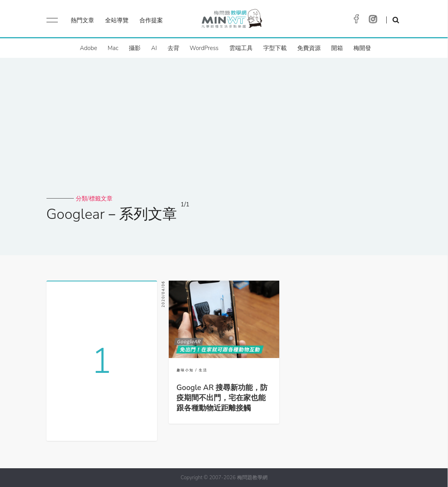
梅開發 (362, 48)
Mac (113, 48)
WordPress (204, 48)
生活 (203, 370)
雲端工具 (241, 48)
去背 (173, 48)
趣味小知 (185, 370)
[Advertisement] (224, 136)
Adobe (88, 48)
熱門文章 (82, 20)
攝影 (135, 48)
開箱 (337, 48)
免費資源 (309, 48)
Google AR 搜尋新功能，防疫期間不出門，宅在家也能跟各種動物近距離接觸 (222, 398)
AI (154, 48)
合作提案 (151, 20)
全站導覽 (117, 20)
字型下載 (275, 48)
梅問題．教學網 (231, 21)
